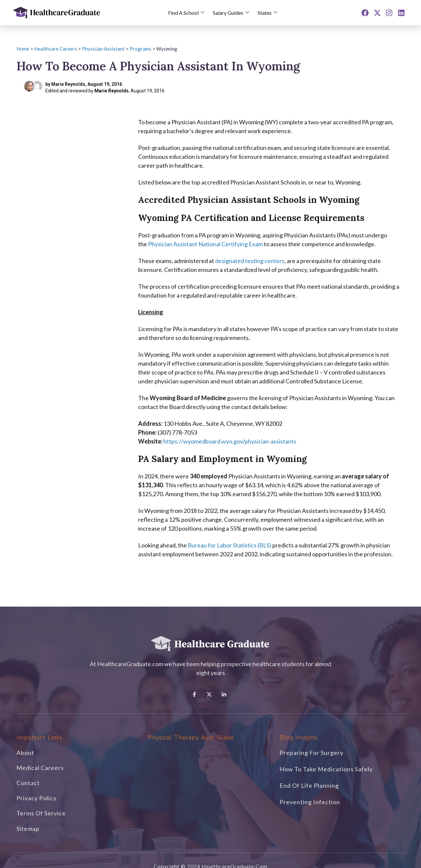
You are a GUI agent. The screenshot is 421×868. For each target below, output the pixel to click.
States (267, 13)
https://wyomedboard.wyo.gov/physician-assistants (230, 441)
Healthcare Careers (56, 49)
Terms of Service (41, 813)
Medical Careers (40, 768)
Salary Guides (231, 13)
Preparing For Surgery (311, 753)
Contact (28, 783)
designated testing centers (250, 261)
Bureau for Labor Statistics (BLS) (230, 545)
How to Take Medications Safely (326, 769)
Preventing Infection (310, 802)
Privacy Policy (37, 798)
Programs (140, 49)
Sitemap (28, 829)
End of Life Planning (309, 785)
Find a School (186, 13)
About (25, 753)
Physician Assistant (103, 49)
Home (23, 49)
